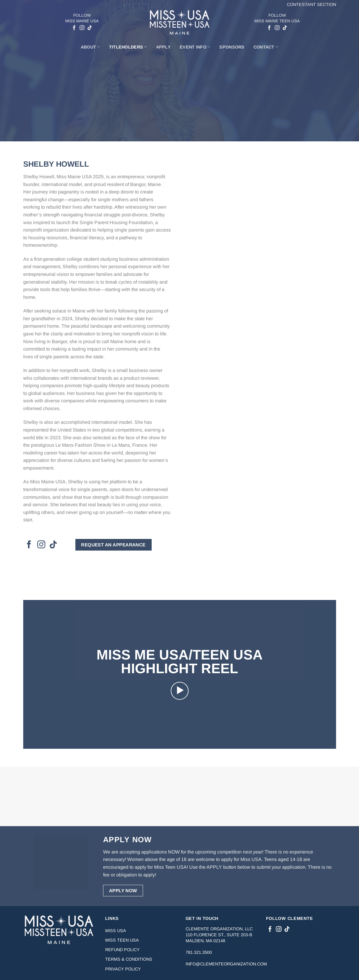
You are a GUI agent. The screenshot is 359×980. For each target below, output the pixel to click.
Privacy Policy (123, 969)
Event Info (195, 47)
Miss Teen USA (122, 940)
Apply (163, 47)
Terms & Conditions (129, 959)
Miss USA (116, 931)
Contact (266, 47)
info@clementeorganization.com (226, 964)
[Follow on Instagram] (82, 28)
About (90, 47)
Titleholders (128, 47)
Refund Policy (122, 950)
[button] (180, 691)
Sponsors (232, 47)
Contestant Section (311, 4)
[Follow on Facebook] (74, 28)
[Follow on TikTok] (90, 28)
